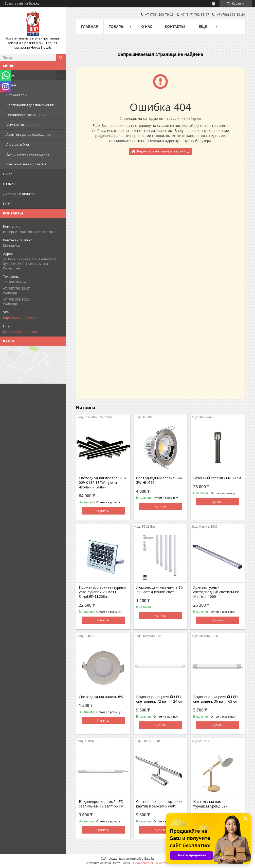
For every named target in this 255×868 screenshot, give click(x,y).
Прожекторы (17, 95)
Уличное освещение (23, 125)
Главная (90, 27)
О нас (7, 174)
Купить (103, 511)
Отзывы (10, 184)
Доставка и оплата (18, 194)
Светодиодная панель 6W (101, 697)
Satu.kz (149, 859)
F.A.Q (7, 204)
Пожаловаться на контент (151, 863)
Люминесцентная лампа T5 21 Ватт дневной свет (159, 590)
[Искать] (61, 57)
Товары (9, 75)
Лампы (12, 85)
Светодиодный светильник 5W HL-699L (159, 480)
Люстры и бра (18, 144)
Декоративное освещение (28, 154)
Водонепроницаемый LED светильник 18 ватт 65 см (101, 804)
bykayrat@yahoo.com (20, 332)
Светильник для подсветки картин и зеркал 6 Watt (159, 804)
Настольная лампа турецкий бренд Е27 (210, 804)
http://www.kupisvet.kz (21, 318)
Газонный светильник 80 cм (217, 478)
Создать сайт (14, 4)
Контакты (175, 27)
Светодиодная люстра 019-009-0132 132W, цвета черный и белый (102, 483)
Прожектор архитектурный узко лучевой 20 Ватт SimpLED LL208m (102, 592)
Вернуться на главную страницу (163, 151)
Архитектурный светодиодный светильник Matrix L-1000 (216, 592)
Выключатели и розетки (26, 164)
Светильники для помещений (30, 105)
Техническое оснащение (26, 115)
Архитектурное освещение (29, 134)
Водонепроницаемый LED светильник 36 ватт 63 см (215, 699)
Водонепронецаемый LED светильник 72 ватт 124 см (159, 699)
